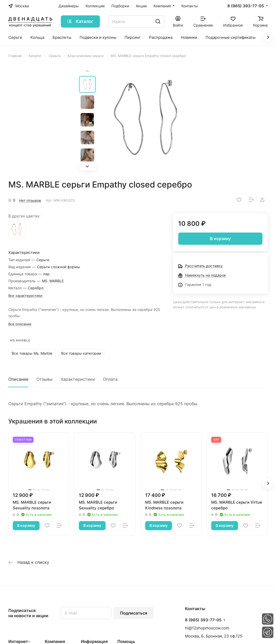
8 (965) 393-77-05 (246, 6)
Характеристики (78, 379)
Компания (55, 641)
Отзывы (44, 379)
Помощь (126, 641)
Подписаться (134, 613)
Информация (94, 641)
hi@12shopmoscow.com (207, 628)
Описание (18, 379)
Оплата (110, 379)
